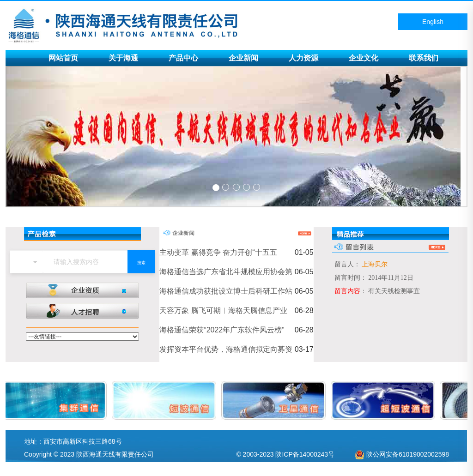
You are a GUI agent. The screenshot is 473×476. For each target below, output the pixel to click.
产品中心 (183, 58)
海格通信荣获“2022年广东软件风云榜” (222, 330)
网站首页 (63, 58)
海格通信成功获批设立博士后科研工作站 (226, 291)
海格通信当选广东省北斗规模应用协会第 (226, 272)
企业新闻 (243, 58)
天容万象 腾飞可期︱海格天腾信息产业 (223, 310)
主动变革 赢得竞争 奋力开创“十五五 (218, 252)
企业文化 (364, 58)
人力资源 (303, 58)
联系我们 (424, 58)
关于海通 (123, 58)
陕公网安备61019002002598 (408, 454)
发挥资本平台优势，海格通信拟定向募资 (226, 349)
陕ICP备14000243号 (305, 454)
